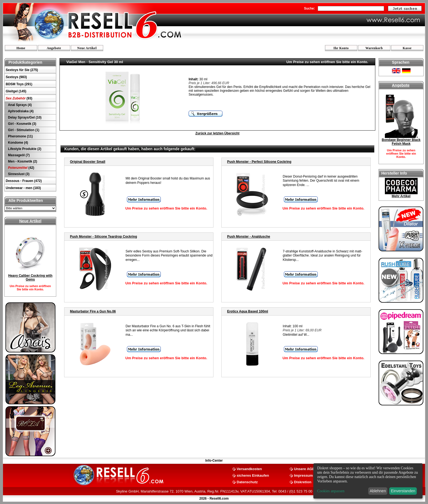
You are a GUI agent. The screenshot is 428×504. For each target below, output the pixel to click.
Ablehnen (378, 491)
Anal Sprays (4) (19, 105)
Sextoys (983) (16, 77)
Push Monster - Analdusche (249, 237)
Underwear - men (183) (23, 188)
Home (21, 48)
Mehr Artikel (401, 196)
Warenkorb (374, 48)
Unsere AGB (304, 469)
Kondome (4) (18, 143)
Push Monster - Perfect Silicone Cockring (259, 162)
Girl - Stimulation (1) (23, 130)
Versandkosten (249, 469)
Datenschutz (247, 482)
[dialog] (368, 481)
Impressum (303, 475)
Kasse (407, 48)
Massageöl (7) (18, 155)
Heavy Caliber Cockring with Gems (30, 278)
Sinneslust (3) (18, 174)
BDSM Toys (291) (19, 84)
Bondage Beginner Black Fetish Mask (401, 142)
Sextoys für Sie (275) (22, 70)
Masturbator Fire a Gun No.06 (93, 311)
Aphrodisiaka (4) (20, 111)
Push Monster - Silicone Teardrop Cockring (103, 237)
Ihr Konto (341, 48)
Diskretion (303, 482)
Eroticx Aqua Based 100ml (248, 311)
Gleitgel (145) (16, 91)
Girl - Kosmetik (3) (22, 124)
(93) (19, 98)
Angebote (54, 48)
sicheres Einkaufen (253, 475)
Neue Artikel (87, 48)
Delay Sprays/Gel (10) (24, 117)
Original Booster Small (87, 162)
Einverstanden (403, 491)
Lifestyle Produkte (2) (24, 149)
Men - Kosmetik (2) (22, 161)
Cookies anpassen (331, 491)
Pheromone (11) (20, 136)
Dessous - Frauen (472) (24, 181)
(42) (21, 168)
